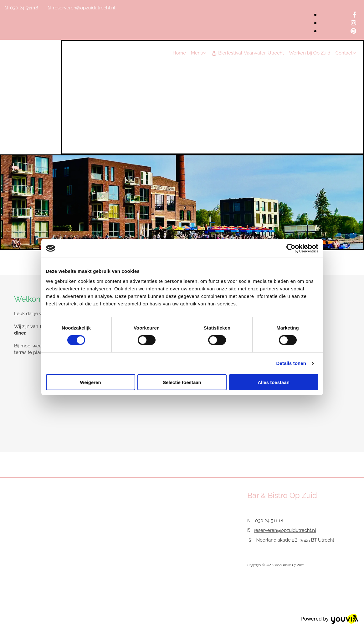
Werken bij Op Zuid (310, 53)
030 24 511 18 (24, 8)
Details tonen (291, 363)
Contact (344, 53)
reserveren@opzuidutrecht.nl (84, 8)
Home (179, 53)
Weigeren (90, 382)
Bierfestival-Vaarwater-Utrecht (248, 53)
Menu (197, 53)
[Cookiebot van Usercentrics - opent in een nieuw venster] (291, 248)
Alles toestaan (274, 382)
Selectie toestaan (182, 382)
